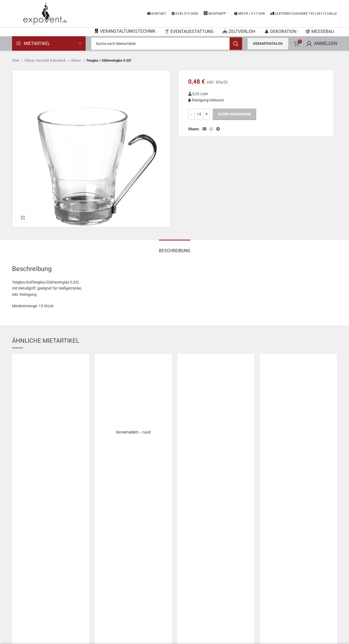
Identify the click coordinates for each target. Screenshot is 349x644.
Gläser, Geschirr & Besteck (46, 60)
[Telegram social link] (218, 129)
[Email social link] (204, 129)
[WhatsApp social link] (211, 129)
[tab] (175, 248)
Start (16, 60)
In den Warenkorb (234, 114)
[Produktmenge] (199, 114)
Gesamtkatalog (268, 43)
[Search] (167, 44)
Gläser (76, 60)
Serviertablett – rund (133, 432)
